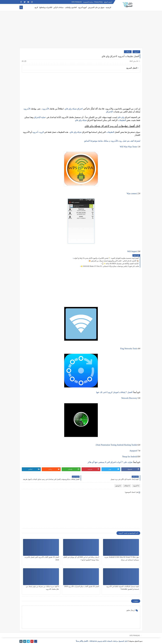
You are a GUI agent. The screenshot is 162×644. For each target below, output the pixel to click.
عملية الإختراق (40, 117)
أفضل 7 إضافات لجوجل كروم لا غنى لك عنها (114, 392)
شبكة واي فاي (81, 120)
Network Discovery (129, 398)
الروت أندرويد (38, 132)
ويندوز (118, 486)
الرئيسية (108, 7)
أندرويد (136, 52)
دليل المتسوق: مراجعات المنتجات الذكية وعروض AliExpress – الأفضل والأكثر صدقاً (102, 641)
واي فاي (68, 109)
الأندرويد (46, 109)
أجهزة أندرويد (82, 7)
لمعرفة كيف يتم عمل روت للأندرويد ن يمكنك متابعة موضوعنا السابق (112, 141)
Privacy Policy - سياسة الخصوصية (93, 2)
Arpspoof (133, 451)
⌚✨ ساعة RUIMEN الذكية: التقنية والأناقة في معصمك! (120, 264)
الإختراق (109, 112)
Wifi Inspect (132, 251)
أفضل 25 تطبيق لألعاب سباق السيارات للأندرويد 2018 (82, 586)
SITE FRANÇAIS (77, 2)
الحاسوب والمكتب (71, 7)
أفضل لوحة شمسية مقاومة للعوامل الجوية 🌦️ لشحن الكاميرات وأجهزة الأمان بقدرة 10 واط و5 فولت (106, 258)
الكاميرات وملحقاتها (46, 7)
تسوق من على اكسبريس (96, 7)
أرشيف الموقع (108, 2)
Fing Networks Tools (129, 349)
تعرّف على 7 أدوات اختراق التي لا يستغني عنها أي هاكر (110, 462)
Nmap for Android (130, 457)
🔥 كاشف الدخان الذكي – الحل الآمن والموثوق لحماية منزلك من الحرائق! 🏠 (114, 261)
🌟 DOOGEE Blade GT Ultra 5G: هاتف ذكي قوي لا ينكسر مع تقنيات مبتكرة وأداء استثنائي (110, 266)
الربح (36, 7)
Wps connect (132, 193)
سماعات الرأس (59, 7)
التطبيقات (122, 120)
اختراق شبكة (77, 109)
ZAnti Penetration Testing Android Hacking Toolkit (116, 445)
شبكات (128, 52)
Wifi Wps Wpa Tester (128, 147)
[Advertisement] (81, 31)
